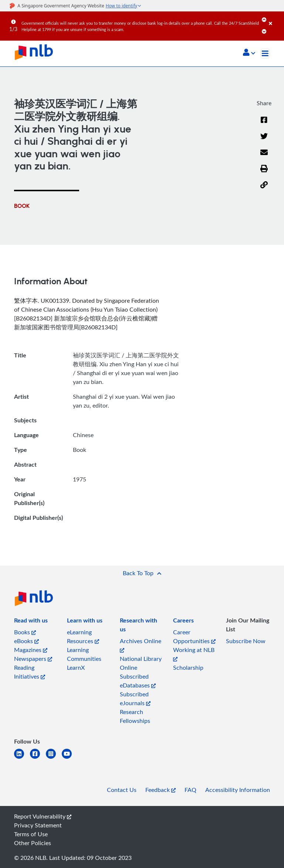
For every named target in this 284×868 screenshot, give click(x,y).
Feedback (160, 790)
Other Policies (33, 843)
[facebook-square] (38, 758)
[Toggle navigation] (265, 54)
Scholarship (188, 668)
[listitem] (31, 622)
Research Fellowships (135, 716)
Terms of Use (31, 834)
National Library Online (141, 663)
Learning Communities (84, 654)
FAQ (190, 790)
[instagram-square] (54, 758)
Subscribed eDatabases (138, 681)
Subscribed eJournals (135, 699)
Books (25, 632)
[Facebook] (264, 124)
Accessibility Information (238, 790)
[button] (249, 53)
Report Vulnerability (43, 816)
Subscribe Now (246, 641)
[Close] (275, 18)
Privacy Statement (38, 825)
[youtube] (70, 758)
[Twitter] (264, 141)
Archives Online (141, 645)
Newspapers (33, 659)
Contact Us (122, 790)
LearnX (76, 668)
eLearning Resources (83, 637)
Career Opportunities (194, 637)
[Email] (264, 157)
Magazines (31, 650)
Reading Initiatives (30, 672)
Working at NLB (194, 654)
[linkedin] (22, 758)
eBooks (26, 641)
